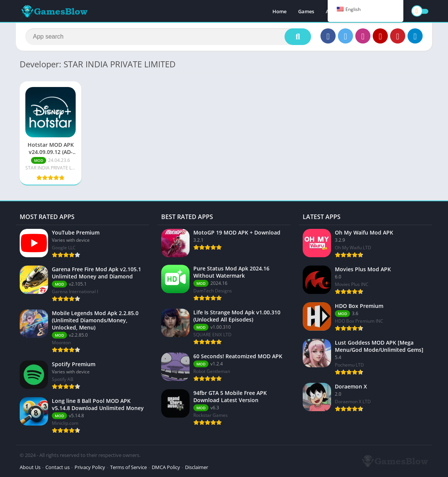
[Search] (168, 37)
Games (306, 11)
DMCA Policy (166, 467)
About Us (30, 467)
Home (279, 11)
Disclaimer (197, 467)
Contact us (58, 467)
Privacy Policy (90, 467)
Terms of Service (128, 467)
